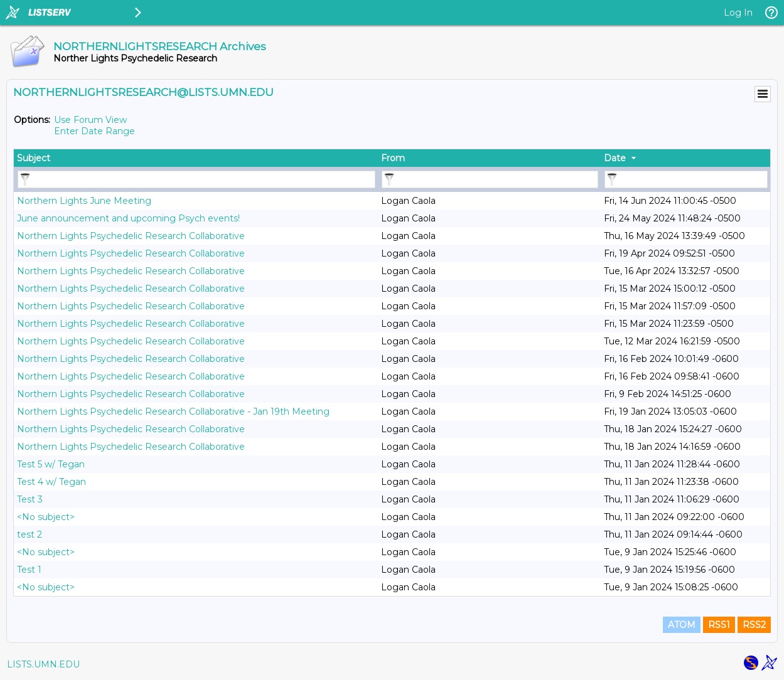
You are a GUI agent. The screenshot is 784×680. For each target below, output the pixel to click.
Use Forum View (90, 120)
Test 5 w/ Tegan (51, 464)
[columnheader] (196, 158)
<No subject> (46, 517)
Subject (34, 158)
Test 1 (29, 570)
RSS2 (754, 625)
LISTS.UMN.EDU (43, 664)
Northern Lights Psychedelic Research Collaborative (131, 236)
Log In (738, 13)
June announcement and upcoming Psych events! (128, 218)
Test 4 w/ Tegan (51, 482)
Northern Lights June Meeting (84, 201)
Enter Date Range (94, 131)
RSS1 (719, 625)
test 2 (30, 534)
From (393, 158)
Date (615, 158)
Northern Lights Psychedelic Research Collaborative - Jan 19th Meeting (173, 412)
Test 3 (30, 499)
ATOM (682, 625)
